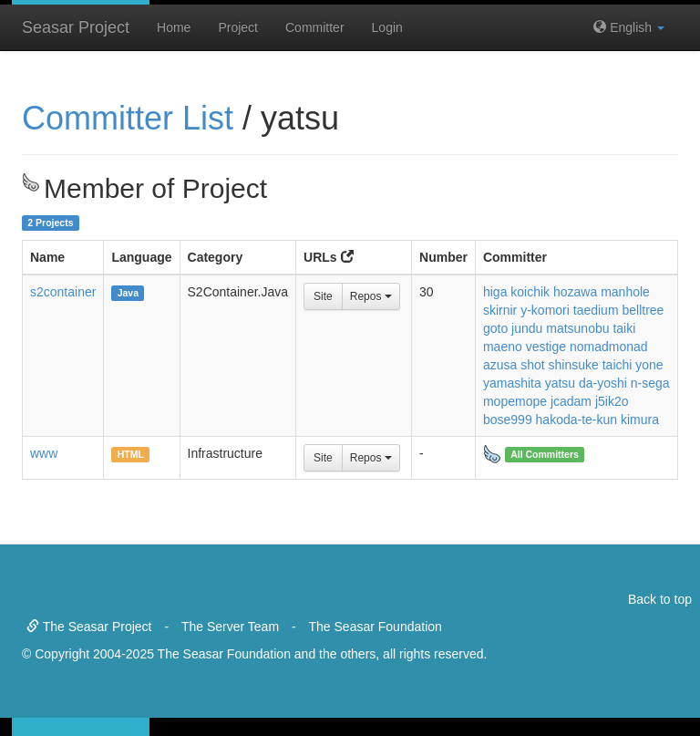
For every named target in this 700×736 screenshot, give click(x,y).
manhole (625, 292)
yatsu (560, 383)
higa (495, 292)
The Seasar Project (89, 627)
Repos (371, 296)
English (629, 27)
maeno (503, 347)
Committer (315, 27)
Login (387, 27)
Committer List (128, 118)
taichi (618, 365)
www (44, 453)
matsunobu (577, 328)
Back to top (660, 599)
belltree (643, 310)
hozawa (575, 292)
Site (323, 296)
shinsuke (574, 365)
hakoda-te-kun (577, 420)
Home (174, 27)
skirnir (500, 310)
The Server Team (230, 627)
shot (532, 365)
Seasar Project (76, 27)
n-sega (650, 383)
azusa (500, 365)
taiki (624, 328)
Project (238, 27)
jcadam (571, 401)
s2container (63, 292)
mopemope (515, 401)
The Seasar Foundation (376, 627)
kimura (640, 420)
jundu (527, 328)
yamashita (512, 383)
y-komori (545, 310)
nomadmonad (609, 347)
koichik (530, 292)
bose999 (508, 420)
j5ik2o (612, 401)
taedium (596, 310)
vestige (546, 347)
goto (495, 328)
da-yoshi (603, 383)
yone (649, 365)
